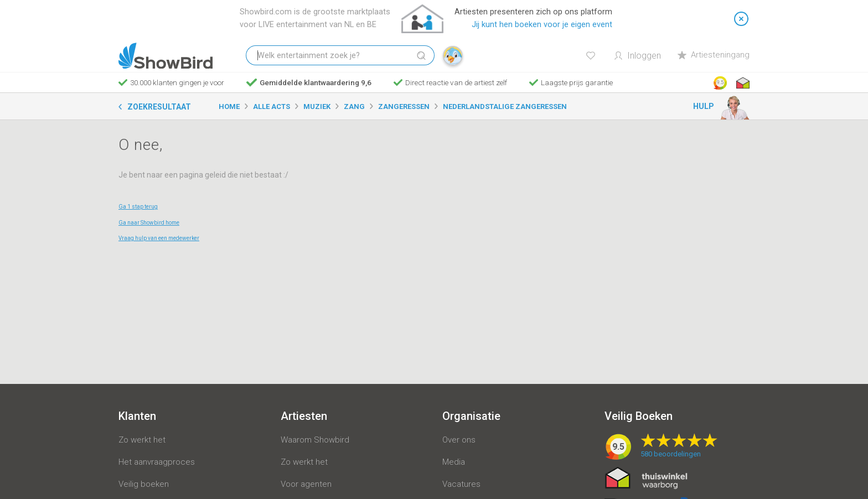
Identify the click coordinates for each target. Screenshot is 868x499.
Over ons (459, 440)
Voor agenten (306, 484)
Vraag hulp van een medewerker (159, 238)
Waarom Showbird (315, 440)
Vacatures (461, 484)
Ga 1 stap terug (138, 207)
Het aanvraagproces (157, 462)
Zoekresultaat (159, 107)
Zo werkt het (142, 440)
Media (454, 462)
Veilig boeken (144, 484)
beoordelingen (671, 454)
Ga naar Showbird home (149, 223)
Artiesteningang (714, 55)
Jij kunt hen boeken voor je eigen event (542, 25)
